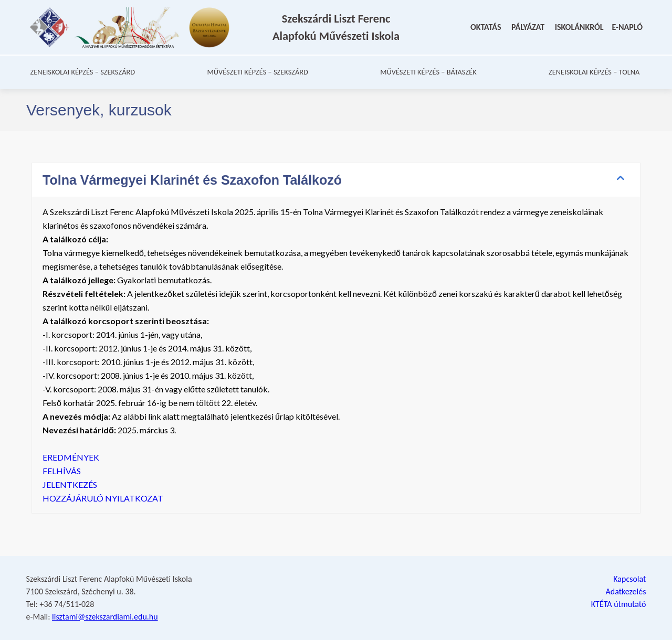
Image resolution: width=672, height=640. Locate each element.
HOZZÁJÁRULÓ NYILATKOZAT (103, 509)
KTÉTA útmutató (619, 604)
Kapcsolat (629, 579)
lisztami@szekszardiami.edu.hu (105, 617)
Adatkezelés (626, 591)
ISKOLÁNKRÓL (579, 33)
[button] (336, 191)
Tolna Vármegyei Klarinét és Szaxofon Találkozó (192, 191)
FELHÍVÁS (62, 482)
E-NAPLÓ (627, 33)
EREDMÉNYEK (71, 468)
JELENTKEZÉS (70, 495)
